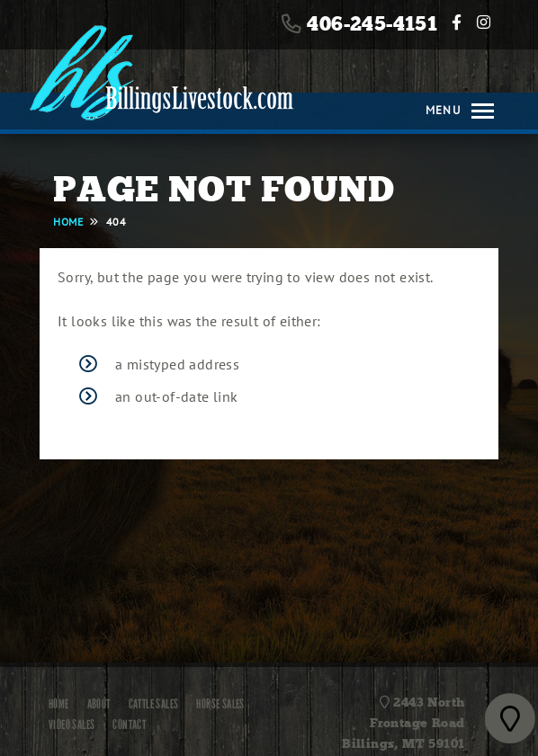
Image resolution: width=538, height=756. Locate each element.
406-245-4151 (372, 25)
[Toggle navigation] (477, 111)
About (99, 704)
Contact (129, 725)
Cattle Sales (154, 704)
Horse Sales (220, 704)
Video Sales (72, 725)
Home (59, 704)
